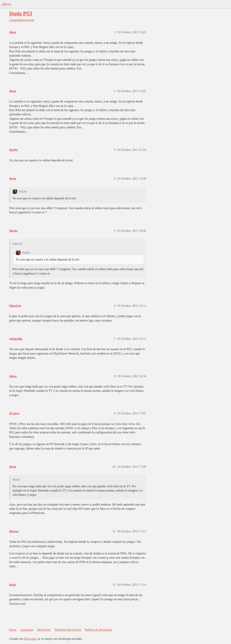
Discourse (30, 639)
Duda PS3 (21, 13)
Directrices (44, 630)
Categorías (27, 630)
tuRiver (7, 4)
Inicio (13, 630)
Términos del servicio (68, 630)
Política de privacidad (98, 630)
